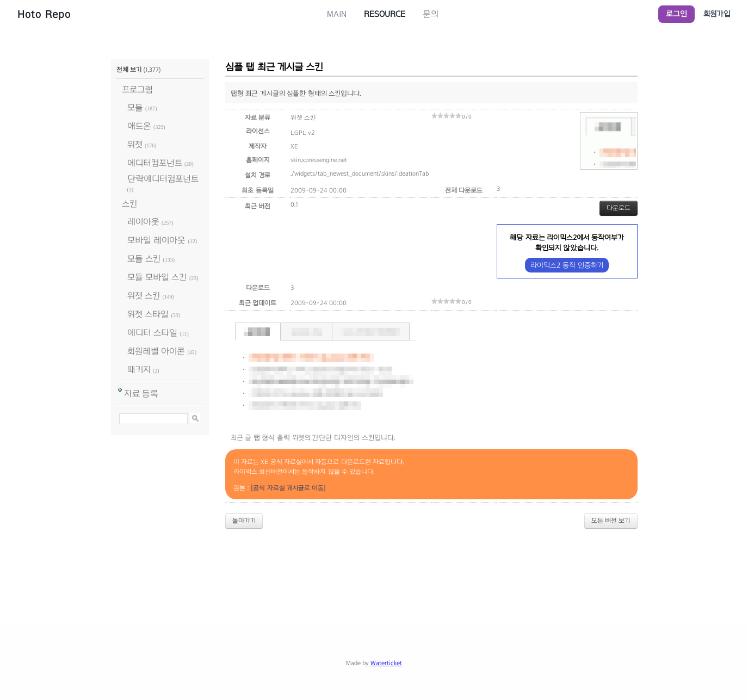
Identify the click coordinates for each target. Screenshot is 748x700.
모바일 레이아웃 (156, 240)
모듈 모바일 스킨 (157, 277)
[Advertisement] (374, 567)
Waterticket (386, 663)
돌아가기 (244, 521)
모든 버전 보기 (611, 521)
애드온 (139, 126)
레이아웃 (143, 222)
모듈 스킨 (144, 259)
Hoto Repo (44, 14)
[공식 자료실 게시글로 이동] (288, 488)
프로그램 (137, 89)
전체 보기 (129, 70)
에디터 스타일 (152, 333)
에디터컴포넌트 (155, 163)
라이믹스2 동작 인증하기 (567, 265)
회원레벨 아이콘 (156, 351)
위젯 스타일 (148, 314)
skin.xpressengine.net (319, 160)
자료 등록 (141, 394)
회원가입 (717, 14)
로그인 (676, 14)
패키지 (139, 370)
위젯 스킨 (144, 296)
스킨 (129, 204)
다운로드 (619, 208)
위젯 (135, 144)
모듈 (135, 107)
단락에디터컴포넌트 (163, 179)
